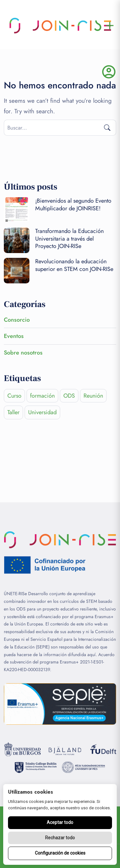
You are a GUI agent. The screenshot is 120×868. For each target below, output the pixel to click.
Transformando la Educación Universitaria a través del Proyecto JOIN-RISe (69, 239)
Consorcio (17, 320)
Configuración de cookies (60, 853)
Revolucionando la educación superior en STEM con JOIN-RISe (74, 265)
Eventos (14, 336)
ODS (69, 396)
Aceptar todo (60, 822)
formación (42, 396)
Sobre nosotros (23, 353)
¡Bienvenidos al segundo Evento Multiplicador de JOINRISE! (73, 204)
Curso (14, 396)
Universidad (42, 412)
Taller (13, 412)
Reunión (93, 396)
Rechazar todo (60, 838)
